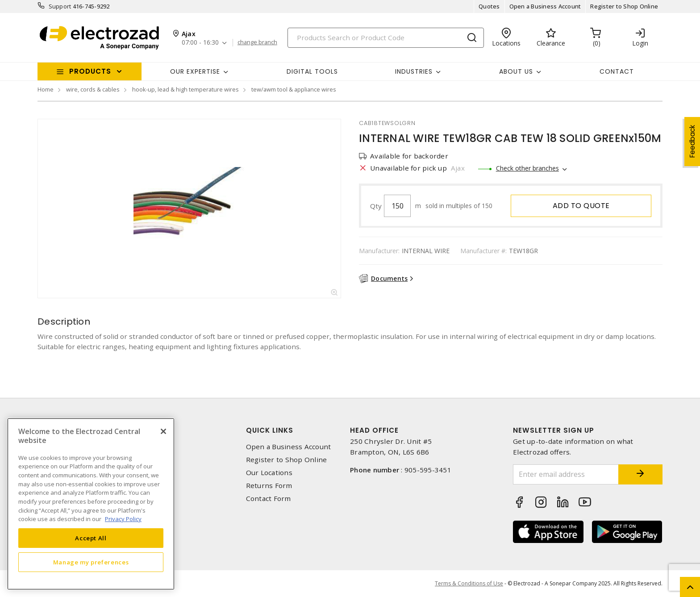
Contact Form (269, 499)
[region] (91, 504)
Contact (617, 71)
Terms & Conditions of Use (469, 583)
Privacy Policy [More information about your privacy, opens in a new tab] (123, 519)
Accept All (91, 538)
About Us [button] (516, 71)
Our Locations (269, 473)
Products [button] (90, 71)
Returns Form (269, 486)
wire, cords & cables (93, 89)
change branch (257, 42)
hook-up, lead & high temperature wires (185, 89)
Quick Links (270, 430)
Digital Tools (312, 71)
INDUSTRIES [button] (414, 71)
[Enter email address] (566, 474)
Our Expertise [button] (195, 71)
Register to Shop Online (624, 6)
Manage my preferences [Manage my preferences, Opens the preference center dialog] (91, 562)
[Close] (163, 431)
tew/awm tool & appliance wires (294, 89)
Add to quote (581, 206)
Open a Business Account (545, 6)
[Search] (386, 38)
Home (46, 89)
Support (60, 6)
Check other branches (527, 168)
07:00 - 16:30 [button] (200, 43)
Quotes (489, 6)
